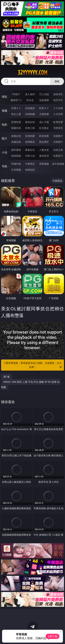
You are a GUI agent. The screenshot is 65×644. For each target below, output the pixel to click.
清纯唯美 (30, 142)
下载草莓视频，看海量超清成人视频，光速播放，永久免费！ (33, 365)
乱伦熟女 (44, 128)
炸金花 (30, 100)
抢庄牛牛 (58, 100)
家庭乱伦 (30, 150)
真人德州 (30, 94)
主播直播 (44, 114)
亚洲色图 (30, 136)
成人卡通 (44, 122)
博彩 (5, 97)
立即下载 (53, 636)
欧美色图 (44, 136)
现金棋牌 (44, 100)
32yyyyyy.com (32, 73)
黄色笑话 (44, 156)
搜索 (57, 81)
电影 (5, 125)
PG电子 (16, 94)
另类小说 (30, 156)
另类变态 (58, 128)
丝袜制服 (30, 114)
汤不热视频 (58, 164)
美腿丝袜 (16, 142)
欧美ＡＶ (44, 108)
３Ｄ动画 (58, 108)
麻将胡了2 (16, 100)
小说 (5, 152)
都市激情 (16, 150)
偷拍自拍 (30, 122)
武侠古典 (58, 150)
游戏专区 (58, 94)
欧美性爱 (58, 122)
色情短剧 (30, 170)
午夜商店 (30, 164)
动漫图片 (58, 136)
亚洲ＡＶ (16, 108)
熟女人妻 (16, 114)
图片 (5, 138)
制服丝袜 (16, 128)
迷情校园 (16, 156)
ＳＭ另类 (58, 114)
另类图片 (58, 142)
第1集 (7, 377)
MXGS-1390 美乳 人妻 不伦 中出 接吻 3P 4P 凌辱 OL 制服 (31, 384)
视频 (5, 111)
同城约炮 (16, 164)
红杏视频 (16, 170)
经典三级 (30, 128)
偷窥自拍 (16, 136)
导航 (5, 166)
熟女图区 (44, 142)
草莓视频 (44, 164)
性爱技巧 (58, 156)
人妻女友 (44, 150)
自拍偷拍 (30, 108)
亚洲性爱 (16, 122)
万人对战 (44, 94)
